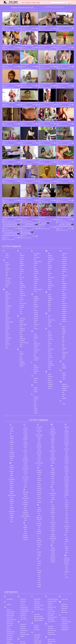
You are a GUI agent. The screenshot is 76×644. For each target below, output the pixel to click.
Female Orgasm (38, 230)
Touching (64, 317)
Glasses (36, 281)
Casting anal (23, 568)
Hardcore (36, 307)
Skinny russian (51, 616)
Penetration (51, 318)
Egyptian (22, 323)
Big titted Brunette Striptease (63, 84)
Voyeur (64, 348)
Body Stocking (29, 164)
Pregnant (50, 330)
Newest (38, 3)
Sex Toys (64, 232)
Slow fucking (51, 618)
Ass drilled (9, 622)
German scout (24, 635)
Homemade (13, 49)
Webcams (64, 357)
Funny (35, 260)
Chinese (22, 240)
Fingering (36, 240)
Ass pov (8, 626)
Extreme (68, 145)
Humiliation (36, 327)
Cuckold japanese (24, 580)
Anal (63, 126)
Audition (7, 253)
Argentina (66, 126)
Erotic (65, 145)
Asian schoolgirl (10, 616)
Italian (35, 342)
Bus (6, 315)
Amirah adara (10, 592)
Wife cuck (64, 579)
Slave (63, 250)
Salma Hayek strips (25, 26)
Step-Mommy (51, 246)
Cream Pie (22, 262)
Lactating (36, 366)
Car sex (21, 226)
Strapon (64, 278)
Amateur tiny (10, 590)
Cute (44, 145)
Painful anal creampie (53, 568)
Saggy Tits (65, 222)
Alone (59, 145)
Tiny (63, 307)
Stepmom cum (51, 640)
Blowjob (45, 87)
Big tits (23, 30)
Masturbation (65, 30)
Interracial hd (37, 572)
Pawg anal (50, 572)
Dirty (14, 202)
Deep (21, 295)
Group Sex (36, 293)
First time (36, 242)
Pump (49, 336)
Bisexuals (8, 287)
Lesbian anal (37, 614)
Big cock (7, 281)
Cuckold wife (23, 584)
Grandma (36, 285)
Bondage (8, 297)
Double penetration (25, 603)
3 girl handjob (10, 568)
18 (60, 7)
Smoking (64, 256)
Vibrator (64, 342)
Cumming (22, 274)
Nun (49, 275)
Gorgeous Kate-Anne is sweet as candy (47, 160)
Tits (63, 311)
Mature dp (36, 631)
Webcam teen (65, 575)
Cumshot (22, 276)
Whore (64, 363)
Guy (35, 295)
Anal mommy (10, 606)
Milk (49, 240)
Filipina (35, 238)
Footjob (36, 250)
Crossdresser (23, 264)
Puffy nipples (51, 588)
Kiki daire (36, 596)
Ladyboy (36, 368)
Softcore (64, 258)
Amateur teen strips (43, 26)
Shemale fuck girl (52, 610)
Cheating (22, 238)
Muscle (50, 258)
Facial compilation (24, 618)
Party (49, 314)
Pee (49, 316)
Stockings (64, 276)
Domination (22, 309)
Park (49, 310)
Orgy (49, 293)
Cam (9, 202)
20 (62, 7)
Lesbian (36, 377)
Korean (36, 360)
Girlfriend (36, 275)
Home (23, 3)
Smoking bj (50, 620)
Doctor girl (23, 601)
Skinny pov (50, 614)
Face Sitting (37, 222)
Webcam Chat (65, 355)
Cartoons (22, 228)
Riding (49, 347)
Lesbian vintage (38, 610)
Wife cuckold (64, 581)
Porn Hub (71, 48)
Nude (49, 271)
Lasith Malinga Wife (7, 45)
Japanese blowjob (38, 585)
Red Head (69, 30)
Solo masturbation (52, 624)
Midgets (50, 236)
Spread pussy (51, 634)
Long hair (36, 618)
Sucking (64, 284)
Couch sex (23, 574)
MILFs (23, 87)
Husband (36, 329)
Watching (64, 353)
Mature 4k (36, 627)
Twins (63, 327)
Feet (35, 228)
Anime (7, 239)
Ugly (63, 333)
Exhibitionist (22, 333)
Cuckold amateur (24, 578)
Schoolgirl (64, 226)
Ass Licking (8, 251)
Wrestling (64, 367)
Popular (34, 3)
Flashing (9, 68)
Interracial (36, 340)
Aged (7, 183)
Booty (7, 299)
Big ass (28, 106)
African (23, 49)
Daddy (48, 87)
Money (50, 248)
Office (49, 285)
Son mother (50, 630)
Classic (21, 242)
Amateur (42, 30)
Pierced (50, 322)
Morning (50, 252)
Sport (63, 270)
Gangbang (36, 267)
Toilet (63, 313)
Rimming (50, 349)
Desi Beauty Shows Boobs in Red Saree (65, 103)
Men (49, 232)
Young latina (64, 588)
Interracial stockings (39, 578)
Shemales (64, 238)
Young (64, 372)
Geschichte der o (24, 637)
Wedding (64, 359)
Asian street (9, 620)
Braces (28, 183)
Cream (8, 164)
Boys (7, 301)
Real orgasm (51, 597)
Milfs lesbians (37, 639)
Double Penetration (24, 311)
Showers (27, 87)
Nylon (49, 279)
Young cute (64, 586)
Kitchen (36, 358)
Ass (23, 164)
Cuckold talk (23, 582)
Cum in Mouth (12, 164)
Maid (49, 222)
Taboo (64, 295)
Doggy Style (22, 307)
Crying (21, 266)
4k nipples (9, 573)
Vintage (64, 344)
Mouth (49, 256)
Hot (35, 323)
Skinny (64, 246)
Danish (21, 291)
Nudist (46, 145)
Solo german (51, 622)
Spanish (64, 264)
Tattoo (64, 297)
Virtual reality (64, 568)
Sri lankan (50, 636)
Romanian (50, 353)
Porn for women (51, 580)
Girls (35, 277)
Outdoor (50, 145)
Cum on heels (24, 588)
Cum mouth (23, 586)
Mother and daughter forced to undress (47, 45)
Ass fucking (8, 247)
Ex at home (23, 610)
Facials (35, 224)
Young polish (64, 592)
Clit (30, 68)
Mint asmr (36, 641)
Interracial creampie (39, 574)
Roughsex (50, 355)
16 (58, 7)
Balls (7, 265)
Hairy (10, 30)
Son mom (50, 628)
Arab (41, 202)
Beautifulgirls (27, 68)
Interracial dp (37, 576)
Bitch (31, 106)
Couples (22, 260)
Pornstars (50, 326)
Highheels (60, 30)
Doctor (21, 303)
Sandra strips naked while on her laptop (47, 64)
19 (61, 7)
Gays (35, 271)
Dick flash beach (24, 599)
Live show (36, 616)
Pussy (49, 338)
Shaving (64, 236)
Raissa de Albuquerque (8, 64)
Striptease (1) (23, 84)
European (48, 68)
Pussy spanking (51, 590)
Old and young (51, 289)
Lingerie (13, 30)
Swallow (64, 286)
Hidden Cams (37, 313)
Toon (63, 315)
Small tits (24, 202)
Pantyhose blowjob (52, 570)
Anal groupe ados (11, 600)
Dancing (11, 202)
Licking (35, 379)
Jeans (35, 349)
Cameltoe (22, 224)
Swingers (64, 290)
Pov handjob (51, 584)
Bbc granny (9, 640)
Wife (63, 365)
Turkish (64, 323)
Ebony (21, 321)
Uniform (64, 335)
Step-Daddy (22, 287)
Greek (35, 291)
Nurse (49, 277)
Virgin (63, 346)
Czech (21, 282)
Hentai (35, 311)
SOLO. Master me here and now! (63, 64)
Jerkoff (35, 351)
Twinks (64, 325)
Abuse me (9, 578)
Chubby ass (23, 570)
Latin (35, 371)
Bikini (7, 285)
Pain (49, 300)
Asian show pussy (11, 618)
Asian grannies (10, 612)
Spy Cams (65, 272)
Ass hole (7, 249)
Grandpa (36, 287)
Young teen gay (65, 596)
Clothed (48, 126)
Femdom (36, 232)
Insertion (36, 338)
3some (41, 87)
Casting (51, 183)
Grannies (36, 289)
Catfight (21, 232)
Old (49, 287)
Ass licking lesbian (11, 624)
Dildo (21, 301)
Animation (8, 237)
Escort (48, 106)
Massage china (38, 623)
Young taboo (64, 594)
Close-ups (22, 246)
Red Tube (53, 28)
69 (5, 183)
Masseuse (50, 226)
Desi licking (23, 597)
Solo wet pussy (51, 626)
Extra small (23, 612)
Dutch (21, 315)
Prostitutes (50, 332)
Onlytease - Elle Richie (61, 45)
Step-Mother (51, 254)
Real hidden (51, 595)
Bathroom (28, 126)
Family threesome (24, 626)
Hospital (36, 321)
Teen (63, 303)
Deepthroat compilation (23, 596)
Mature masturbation (39, 633)
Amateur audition (11, 580)
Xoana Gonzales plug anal (62, 122)
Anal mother (9, 608)
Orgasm (50, 291)
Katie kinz (36, 594)
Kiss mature (37, 598)
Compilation (22, 254)
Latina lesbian (37, 604)
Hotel (35, 325)
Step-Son (64, 262)
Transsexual (65, 321)
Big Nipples (69, 106)
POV (49, 328)
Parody (50, 312)
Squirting (64, 274)
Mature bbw (37, 629)
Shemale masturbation (51, 613)
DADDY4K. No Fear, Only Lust (45, 84)
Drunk (21, 313)
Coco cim (22, 572)
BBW (7, 269)
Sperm (64, 268)
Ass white (9, 632)
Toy (63, 319)
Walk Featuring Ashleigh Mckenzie (46, 141)
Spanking (64, 266)
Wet (63, 361)
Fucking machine (38, 258)
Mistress (50, 242)
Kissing (36, 356)
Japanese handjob (38, 589)
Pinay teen (50, 578)
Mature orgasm (38, 635)
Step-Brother (8, 307)
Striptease (30, 202)
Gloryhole (36, 283)
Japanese (36, 347)
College (21, 252)
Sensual (64, 230)
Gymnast (36, 297)
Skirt (63, 248)
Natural (50, 265)
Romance (50, 351)
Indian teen (37, 570)
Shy (63, 242)
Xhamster (17, 28)
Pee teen (50, 574)
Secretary (64, 228)
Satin (63, 224)
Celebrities (31, 30)
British (50, 164)
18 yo (41, 49)
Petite (49, 320)
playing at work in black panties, (27, 122)
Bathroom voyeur (11, 638)
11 (52, 7)
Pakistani (50, 304)
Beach (7, 273)
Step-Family (37, 226)
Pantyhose (50, 308)
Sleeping (64, 252)
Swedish (64, 288)
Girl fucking (23, 639)
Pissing (50, 324)
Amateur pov (10, 586)
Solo (27, 202)
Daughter (51, 49)
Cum (21, 270)
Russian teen (51, 601)
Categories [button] (28, 3)
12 (53, 7)
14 (56, 7)
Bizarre (7, 289)
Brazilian (6, 68)
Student (64, 282)
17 (59, 7)
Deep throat (23, 593)
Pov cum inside (51, 582)
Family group (23, 622)
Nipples (50, 269)
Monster (50, 250)
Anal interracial (10, 602)
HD (8, 30)
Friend (35, 256)
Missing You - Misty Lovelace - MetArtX (65, 26)
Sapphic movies (51, 608)
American (60, 164)
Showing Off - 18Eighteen (26, 198)
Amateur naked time (25, 64)
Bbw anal (9, 642)
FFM (50, 87)
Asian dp (9, 610)
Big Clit (5, 126)
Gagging (36, 265)
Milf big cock (37, 637)
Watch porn (64, 573)
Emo (21, 325)
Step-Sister (65, 244)
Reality (50, 343)
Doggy (21, 305)
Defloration (22, 299)
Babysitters (8, 263)
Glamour (36, 279)
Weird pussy (64, 577)
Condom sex (23, 256)
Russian (50, 357)
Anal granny (9, 594)
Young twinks (64, 598)
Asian (26, 106)
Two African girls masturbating (27, 45)
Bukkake (7, 313)
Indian (35, 334)
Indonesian (36, 336)
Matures (9, 145)
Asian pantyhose (10, 614)
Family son (23, 620)
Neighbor (50, 267)
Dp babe (22, 605)
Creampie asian (24, 576)
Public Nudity (51, 334)
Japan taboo (37, 583)
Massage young (38, 625)
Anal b (8, 596)
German (36, 273)
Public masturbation (52, 586)
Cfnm (21, 236)
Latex (35, 370)
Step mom (50, 638)
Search (69, 3)
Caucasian (49, 30)
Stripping (66, 49)
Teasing (64, 301)
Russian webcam (52, 603)
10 (51, 7)
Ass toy (8, 630)
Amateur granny (10, 582)
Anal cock (9, 598)
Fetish (35, 234)
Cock (21, 250)
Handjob (36, 305)
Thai (63, 305)
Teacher (64, 299)
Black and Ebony (32, 49)
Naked (49, 263)
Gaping (36, 269)
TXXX (72, 28)
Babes (9, 49)
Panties (50, 306)
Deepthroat (22, 297)
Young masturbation (66, 590)
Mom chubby (37, 643)
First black (23, 628)
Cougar (21, 258)
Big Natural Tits (64, 68)
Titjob (63, 309)
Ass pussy (9, 628)
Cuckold (22, 268)
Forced (35, 252)
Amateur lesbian (10, 584)
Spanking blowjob (52, 632)
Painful (50, 302)
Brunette (27, 30)
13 (54, 7)
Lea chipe (36, 608)
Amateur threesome (11, 588)
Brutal (7, 311)
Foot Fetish (36, 248)
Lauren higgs (37, 606)
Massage (50, 224)
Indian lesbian (37, 568)
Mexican (50, 234)
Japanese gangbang (39, 587)
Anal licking (9, 604)
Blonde (5, 30)
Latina (35, 373)
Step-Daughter (23, 293)
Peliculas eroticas (52, 576)
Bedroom (8, 277)
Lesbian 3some (38, 612)
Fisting (35, 244)
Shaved (64, 234)
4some (7, 226)
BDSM (44, 49)
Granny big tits (24, 643)
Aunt (7, 255)
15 (57, 7)
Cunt (21, 278)
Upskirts (64, 337)
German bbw (23, 633)
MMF (49, 244)
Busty (7, 317)
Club (21, 248)
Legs (35, 375)
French (35, 254)
